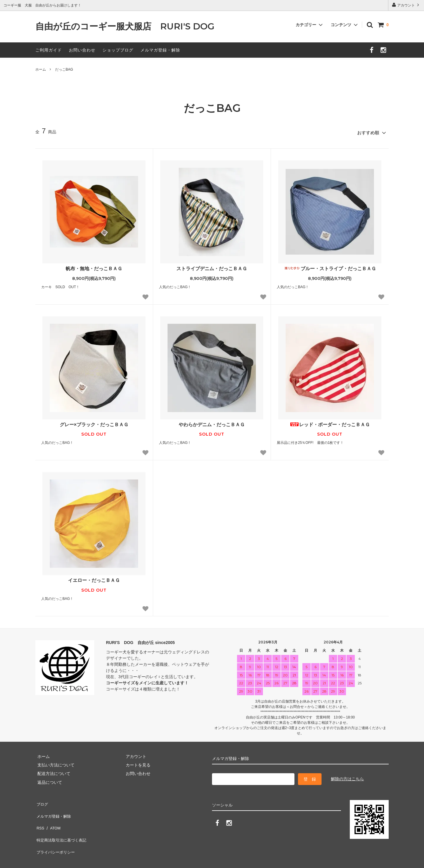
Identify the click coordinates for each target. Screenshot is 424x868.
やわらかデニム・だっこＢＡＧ (212, 423)
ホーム (41, 69)
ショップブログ (118, 50)
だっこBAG (64, 69)
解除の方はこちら (347, 777)
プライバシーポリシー (56, 836)
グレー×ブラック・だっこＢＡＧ (94, 423)
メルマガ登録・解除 (160, 50)
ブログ (42, 801)
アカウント (406, 5)
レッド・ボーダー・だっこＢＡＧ (330, 423)
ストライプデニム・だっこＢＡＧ (212, 267)
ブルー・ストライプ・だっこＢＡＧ (330, 267)
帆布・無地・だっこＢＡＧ (94, 267)
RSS (40, 818)
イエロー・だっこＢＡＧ (94, 579)
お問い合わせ (82, 50)
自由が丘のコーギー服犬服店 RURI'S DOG (129, 27)
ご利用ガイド (49, 50)
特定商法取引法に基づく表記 (62, 827)
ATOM (53, 818)
